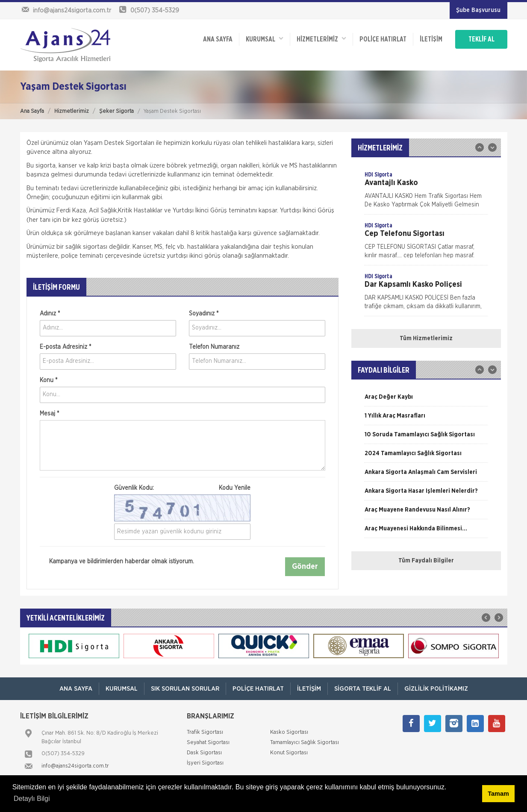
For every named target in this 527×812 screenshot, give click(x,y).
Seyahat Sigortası (208, 743)
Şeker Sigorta (116, 111)
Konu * (49, 380)
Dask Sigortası (204, 753)
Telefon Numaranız (214, 347)
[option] (426, 192)
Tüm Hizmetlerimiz (426, 338)
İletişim (431, 39)
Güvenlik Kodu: (182, 488)
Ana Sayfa (32, 111)
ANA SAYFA (218, 39)
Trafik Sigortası (205, 732)
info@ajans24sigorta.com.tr (75, 766)
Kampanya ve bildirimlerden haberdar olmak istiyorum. (117, 562)
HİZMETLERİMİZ (321, 39)
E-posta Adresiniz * (65, 347)
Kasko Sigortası (289, 732)
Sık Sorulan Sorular (185, 689)
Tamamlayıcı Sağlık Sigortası (305, 743)
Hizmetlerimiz (72, 111)
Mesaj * (49, 414)
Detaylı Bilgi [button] (32, 799)
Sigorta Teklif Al (363, 689)
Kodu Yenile (235, 488)
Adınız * (50, 314)
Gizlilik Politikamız (436, 689)
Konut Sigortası (289, 753)
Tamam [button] (498, 794)
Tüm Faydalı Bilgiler (426, 561)
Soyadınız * (204, 314)
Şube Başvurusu (478, 10)
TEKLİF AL (481, 39)
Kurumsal (265, 39)
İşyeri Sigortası (205, 763)
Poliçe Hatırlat (383, 39)
